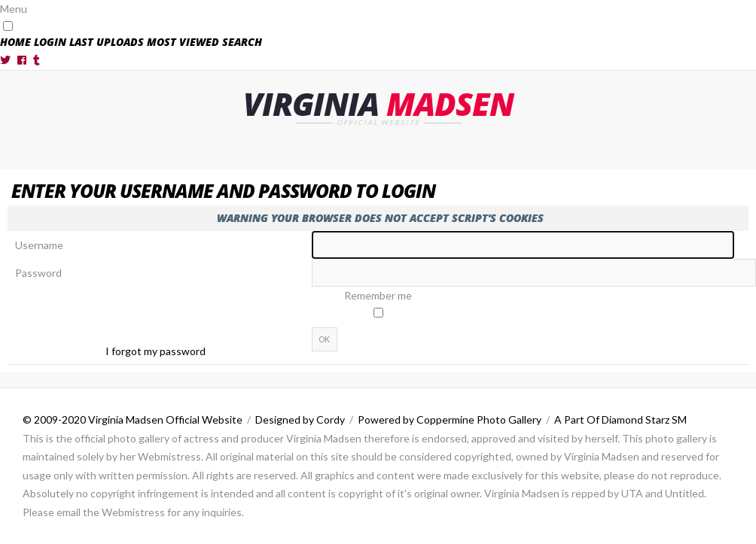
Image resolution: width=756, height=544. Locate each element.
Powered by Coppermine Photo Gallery (450, 419)
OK (325, 339)
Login (50, 42)
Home (15, 42)
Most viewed (183, 42)
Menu (14, 9)
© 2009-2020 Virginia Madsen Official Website (133, 419)
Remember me (378, 295)
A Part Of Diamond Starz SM (620, 419)
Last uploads (107, 42)
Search (242, 42)
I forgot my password (155, 351)
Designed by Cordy (300, 419)
